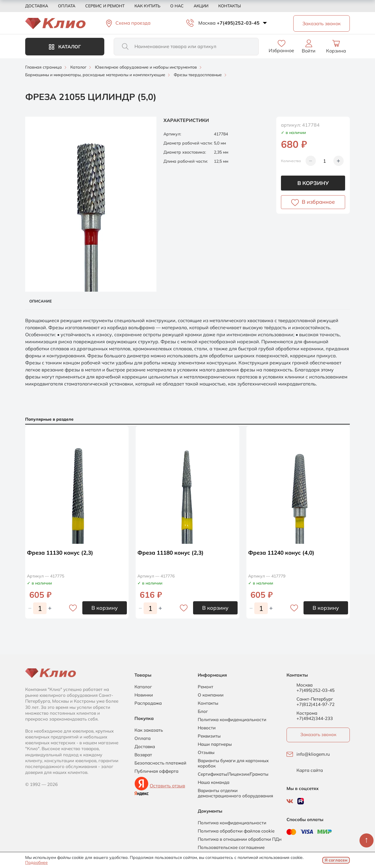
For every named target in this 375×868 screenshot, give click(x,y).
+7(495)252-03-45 (238, 23)
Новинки (144, 695)
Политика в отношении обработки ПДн (240, 839)
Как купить (147, 6)
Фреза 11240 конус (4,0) (283, 552)
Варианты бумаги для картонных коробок (233, 763)
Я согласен (336, 860)
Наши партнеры (215, 744)
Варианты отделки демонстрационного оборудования (235, 793)
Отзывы (206, 753)
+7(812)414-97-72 (316, 704)
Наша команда (214, 782)
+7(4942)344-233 (315, 718)
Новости (207, 728)
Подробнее (36, 862)
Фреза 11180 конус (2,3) (173, 552)
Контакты (230, 6)
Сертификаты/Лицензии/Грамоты (233, 774)
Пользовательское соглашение (231, 847)
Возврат (143, 755)
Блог (203, 711)
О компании (211, 695)
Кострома (307, 713)
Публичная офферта (156, 771)
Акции (201, 6)
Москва (207, 23)
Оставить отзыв (167, 786)
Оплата (67, 6)
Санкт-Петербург (315, 699)
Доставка (37, 6)
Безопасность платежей (160, 763)
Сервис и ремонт (105, 6)
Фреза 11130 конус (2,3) (62, 552)
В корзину (313, 183)
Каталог (65, 47)
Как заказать (149, 730)
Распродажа (148, 703)
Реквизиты (209, 736)
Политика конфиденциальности (232, 720)
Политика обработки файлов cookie (236, 831)
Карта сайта (310, 770)
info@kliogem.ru (313, 754)
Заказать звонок (318, 734)
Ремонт (206, 687)
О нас (177, 6)
